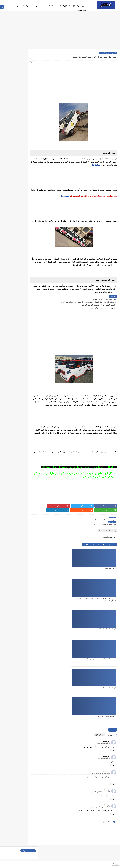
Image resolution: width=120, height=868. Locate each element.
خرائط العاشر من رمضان (20, 6)
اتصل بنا (64, 2)
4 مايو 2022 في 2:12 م (103, 632)
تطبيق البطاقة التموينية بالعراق (98, 756)
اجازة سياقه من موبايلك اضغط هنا (97, 804)
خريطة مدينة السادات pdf (56, 576)
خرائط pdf (77, 6)
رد (114, 640)
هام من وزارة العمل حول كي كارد (103, 315)
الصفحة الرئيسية (83, 2)
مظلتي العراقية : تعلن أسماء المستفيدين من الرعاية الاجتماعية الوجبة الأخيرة (88, 309)
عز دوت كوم (97, 865)
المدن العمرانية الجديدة (53, 6)
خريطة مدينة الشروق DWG (55, 606)
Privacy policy (72, 2)
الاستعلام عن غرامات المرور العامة (97, 744)
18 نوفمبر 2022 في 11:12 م (101, 662)
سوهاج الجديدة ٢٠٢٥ (109, 576)
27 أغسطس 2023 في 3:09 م (100, 696)
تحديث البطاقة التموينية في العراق (97, 828)
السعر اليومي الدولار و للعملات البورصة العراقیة (98, 312)
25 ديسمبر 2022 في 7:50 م (101, 681)
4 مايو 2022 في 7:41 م (103, 647)
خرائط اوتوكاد (67, 6)
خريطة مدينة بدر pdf (84, 606)
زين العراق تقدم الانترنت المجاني (103, 306)
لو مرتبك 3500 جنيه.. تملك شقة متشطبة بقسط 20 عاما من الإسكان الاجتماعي (81, 578)
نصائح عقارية (82, 10)
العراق (84, 6)
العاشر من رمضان (37, 6)
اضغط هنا (65, 200)
